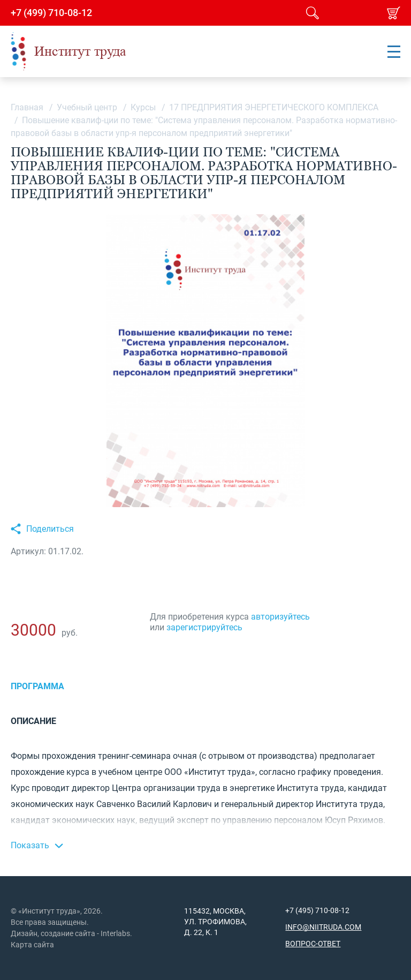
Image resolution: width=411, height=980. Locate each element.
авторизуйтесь (280, 617)
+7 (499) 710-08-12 (51, 13)
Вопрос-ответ (313, 944)
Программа (37, 686)
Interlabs (115, 933)
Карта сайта (32, 945)
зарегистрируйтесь (204, 627)
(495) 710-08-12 (322, 910)
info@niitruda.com (323, 927)
